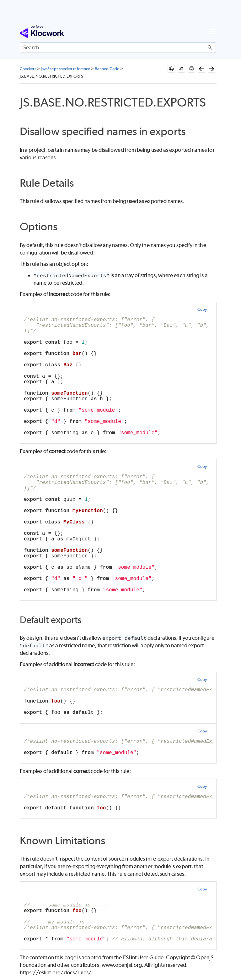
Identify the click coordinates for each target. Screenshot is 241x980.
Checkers (28, 69)
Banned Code (107, 69)
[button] (210, 47)
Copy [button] (202, 309)
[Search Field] (118, 47)
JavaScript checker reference (65, 69)
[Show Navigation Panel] (212, 31)
